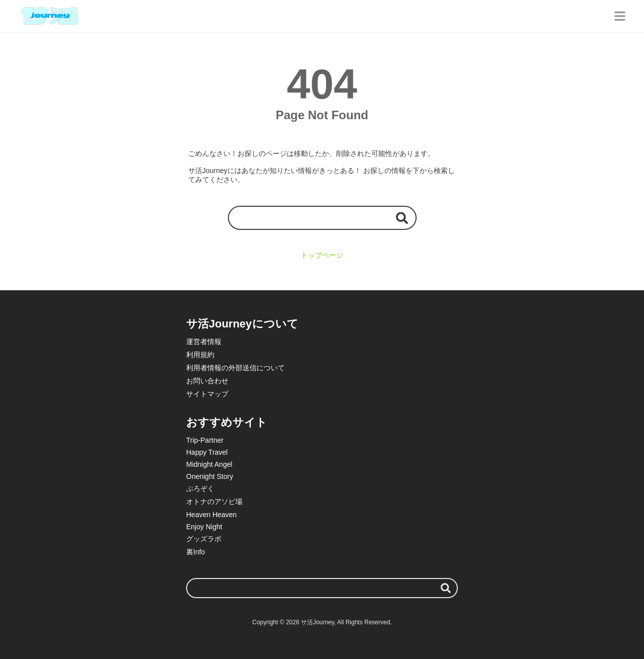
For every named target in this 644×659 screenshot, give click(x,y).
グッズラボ (204, 539)
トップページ (322, 255)
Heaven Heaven (211, 515)
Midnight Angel (209, 464)
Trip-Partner (205, 440)
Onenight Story (210, 476)
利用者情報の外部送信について (235, 368)
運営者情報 (204, 342)
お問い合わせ (207, 381)
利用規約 (200, 355)
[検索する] (402, 218)
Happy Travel (207, 452)
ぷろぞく (200, 488)
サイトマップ (207, 394)
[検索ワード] (322, 218)
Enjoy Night (204, 527)
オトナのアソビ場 (214, 502)
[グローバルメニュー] (620, 16)
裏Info (195, 552)
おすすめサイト (227, 422)
